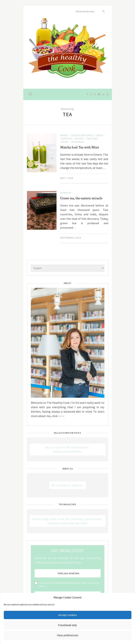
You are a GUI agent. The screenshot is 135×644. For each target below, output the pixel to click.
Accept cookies (67, 615)
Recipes (79, 139)
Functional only (67, 625)
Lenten (100, 135)
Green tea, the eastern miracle (81, 198)
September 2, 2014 (71, 238)
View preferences (68, 635)
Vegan (64, 142)
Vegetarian (77, 142)
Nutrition (66, 139)
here (61, 416)
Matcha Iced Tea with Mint (80, 147)
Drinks (64, 135)
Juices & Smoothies (82, 135)
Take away (92, 139)
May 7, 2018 (67, 178)
